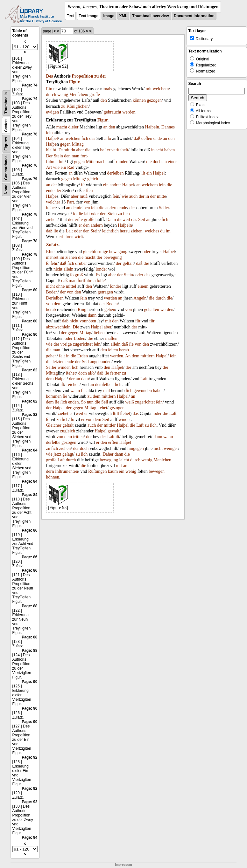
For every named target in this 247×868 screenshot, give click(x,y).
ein (63, 167)
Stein (58, 156)
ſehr (54, 263)
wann (75, 391)
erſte (79, 220)
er (80, 225)
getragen (105, 292)
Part (71, 202)
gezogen (154, 100)
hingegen (135, 448)
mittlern (147, 356)
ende (158, 138)
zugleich (67, 431)
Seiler (164, 208)
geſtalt (128, 263)
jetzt (57, 454)
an (106, 127)
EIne (50, 252)
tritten (78, 437)
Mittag (78, 144)
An (128, 356)
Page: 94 (29, 837)
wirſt (79, 237)
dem (58, 304)
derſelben (115, 173)
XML (123, 16)
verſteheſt (120, 150)
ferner (115, 373)
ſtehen (99, 333)
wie (56, 167)
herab (51, 310)
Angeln (140, 298)
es (173, 127)
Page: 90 (29, 682)
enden (73, 402)
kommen (54, 396)
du (73, 150)
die (88, 150)
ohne (60, 286)
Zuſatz (52, 245)
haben (169, 150)
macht (62, 127)
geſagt (68, 454)
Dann (166, 127)
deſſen (147, 138)
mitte (162, 196)
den (104, 100)
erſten (88, 191)
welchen (73, 138)
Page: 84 (29, 450)
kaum (113, 471)
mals (108, 89)
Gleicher (54, 425)
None (6, 189)
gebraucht (113, 112)
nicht (58, 269)
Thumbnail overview (150, 16)
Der (49, 156)
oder (95, 214)
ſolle (101, 281)
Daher (108, 454)
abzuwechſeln (58, 327)
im (168, 231)
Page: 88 (29, 606)
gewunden (143, 391)
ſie (56, 231)
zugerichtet (83, 344)
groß (79, 275)
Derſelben (55, 298)
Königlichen (78, 106)
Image (109, 16)
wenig (63, 95)
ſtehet (51, 208)
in (153, 150)
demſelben (81, 208)
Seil (142, 220)
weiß (130, 402)
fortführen (87, 281)
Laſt (69, 231)
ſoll (62, 162)
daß (137, 138)
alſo (108, 138)
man (75, 156)
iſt (143, 173)
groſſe (95, 95)
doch (157, 162)
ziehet (63, 413)
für (138, 321)
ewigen (53, 112)
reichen (73, 385)
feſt (62, 356)
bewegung (118, 252)
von (87, 202)
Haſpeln (152, 127)
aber (80, 150)
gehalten (151, 310)
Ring (82, 310)
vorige (66, 344)
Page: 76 (29, 134)
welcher (53, 202)
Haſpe (51, 144)
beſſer (105, 150)
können (139, 100)
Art (49, 167)
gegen (65, 144)
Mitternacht (96, 162)
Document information (194, 16)
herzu (125, 231)
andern (111, 208)
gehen (110, 310)
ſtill (116, 413)
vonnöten (88, 321)
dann (92, 315)
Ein (49, 89)
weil (79, 413)
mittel (71, 286)
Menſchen (78, 95)
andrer (115, 185)
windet (125, 420)
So (84, 402)
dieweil (123, 220)
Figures (6, 144)
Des (50, 76)
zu (96, 76)
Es (98, 275)
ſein (49, 133)
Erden (82, 356)
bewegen (157, 471)
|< (54, 31)
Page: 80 (29, 290)
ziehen (52, 220)
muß (84, 196)
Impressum (123, 865)
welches (152, 231)
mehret (52, 257)
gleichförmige (96, 252)
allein (68, 269)
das (92, 138)
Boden (52, 292)
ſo (75, 214)
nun (90, 402)
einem (143, 286)
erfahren (66, 237)
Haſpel (52, 138)
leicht (124, 460)
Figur (74, 82)
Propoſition (82, 76)
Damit (64, 150)
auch (133, 196)
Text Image (88, 16)
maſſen (111, 338)
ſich (85, 138)
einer (172, 162)
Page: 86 (29, 530)
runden (122, 162)
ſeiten (113, 350)
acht (159, 150)
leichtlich (110, 231)
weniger (171, 448)
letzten (58, 362)
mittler (110, 425)
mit (149, 89)
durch (51, 95)
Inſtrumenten (67, 471)
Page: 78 (29, 214)
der (103, 76)
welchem (161, 89)
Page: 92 (29, 757)
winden (64, 367)
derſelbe (53, 442)
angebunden (101, 362)
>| (91, 31)
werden (129, 112)
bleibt (51, 150)
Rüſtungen (97, 471)
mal (106, 391)
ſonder (102, 269)
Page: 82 (29, 370)
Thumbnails (6, 103)
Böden (79, 338)
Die (76, 327)
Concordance (6, 168)
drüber (81, 263)
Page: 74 (29, 85)
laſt (87, 214)
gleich (93, 179)
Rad (71, 167)
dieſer (74, 127)
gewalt (113, 431)
